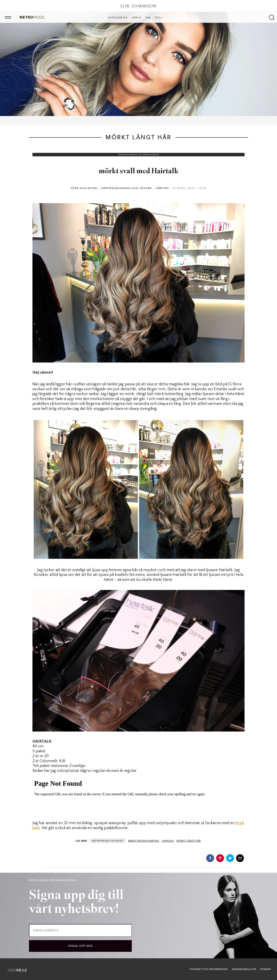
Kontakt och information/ (209, 969)
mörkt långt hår (188, 841)
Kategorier (118, 18)
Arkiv (137, 18)
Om (148, 18)
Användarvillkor (244, 969)
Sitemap (266, 969)
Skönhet (117, 841)
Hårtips (162, 188)
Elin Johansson (138, 6)
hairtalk (168, 841)
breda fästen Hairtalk (144, 841)
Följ (159, 18)
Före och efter (84, 188)
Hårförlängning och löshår (126, 188)
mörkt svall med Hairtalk (139, 171)
